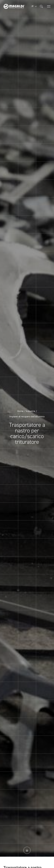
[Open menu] (49, 6)
